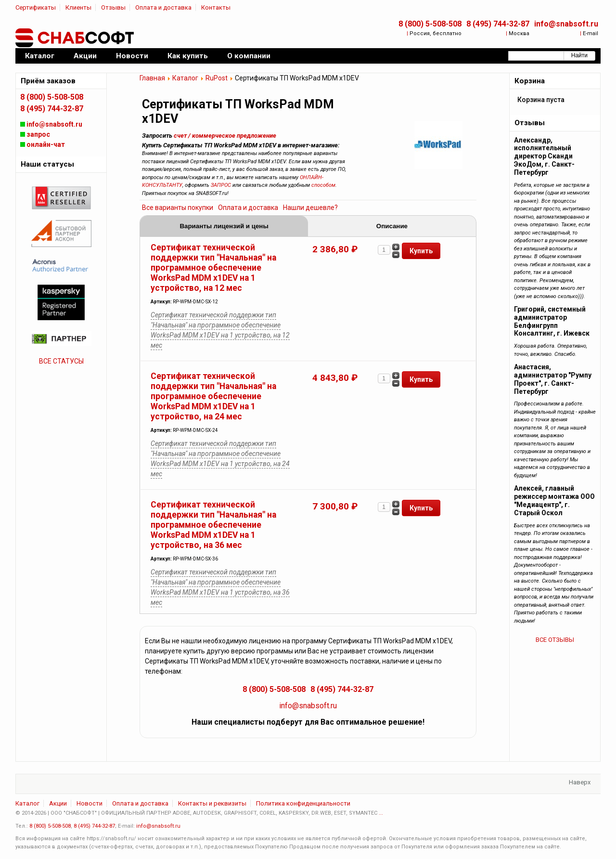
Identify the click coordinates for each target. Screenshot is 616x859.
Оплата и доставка (163, 7)
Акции (58, 803)
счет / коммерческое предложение (225, 136)
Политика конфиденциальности (303, 803)
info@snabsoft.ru (566, 24)
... (381, 813)
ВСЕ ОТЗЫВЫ (555, 640)
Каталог (185, 78)
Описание (392, 226)
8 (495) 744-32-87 (498, 24)
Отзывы (113, 7)
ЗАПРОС (221, 185)
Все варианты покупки (178, 208)
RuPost (217, 78)
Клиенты (78, 7)
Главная (152, 78)
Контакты (216, 7)
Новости (90, 803)
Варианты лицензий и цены (224, 226)
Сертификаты (36, 7)
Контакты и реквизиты (212, 803)
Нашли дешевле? (310, 208)
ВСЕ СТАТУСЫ (61, 361)
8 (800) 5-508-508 (430, 24)
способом (323, 185)
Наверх (580, 782)
